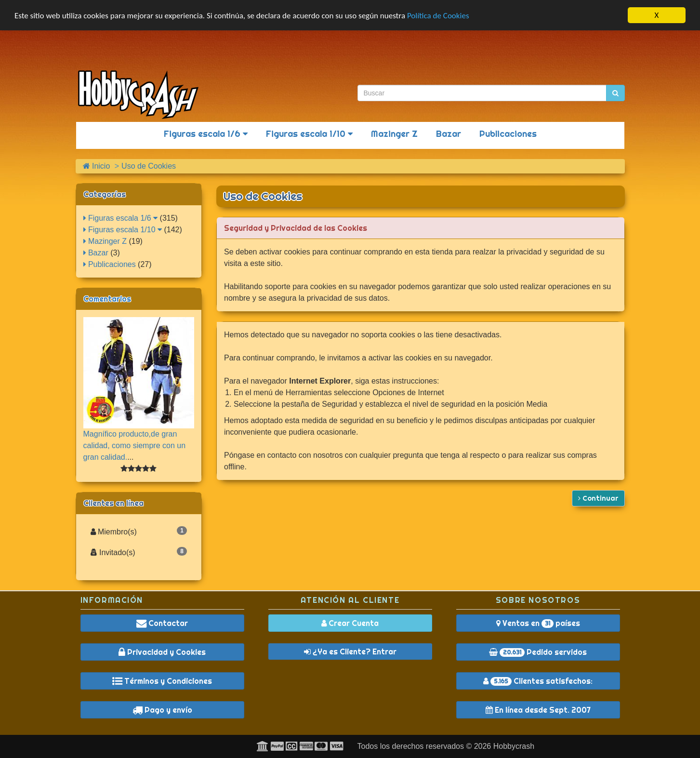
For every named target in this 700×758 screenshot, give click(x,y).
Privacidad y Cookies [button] (162, 652)
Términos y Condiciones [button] (162, 681)
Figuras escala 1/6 (206, 134)
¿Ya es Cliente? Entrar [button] (350, 652)
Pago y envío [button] (162, 710)
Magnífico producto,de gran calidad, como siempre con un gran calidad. (135, 445)
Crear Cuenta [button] (350, 623)
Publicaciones (508, 134)
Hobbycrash (514, 746)
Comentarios (107, 299)
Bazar (449, 134)
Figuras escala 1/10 (309, 134)
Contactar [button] (162, 623)
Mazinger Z (394, 134)
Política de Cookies (438, 16)
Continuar (598, 498)
